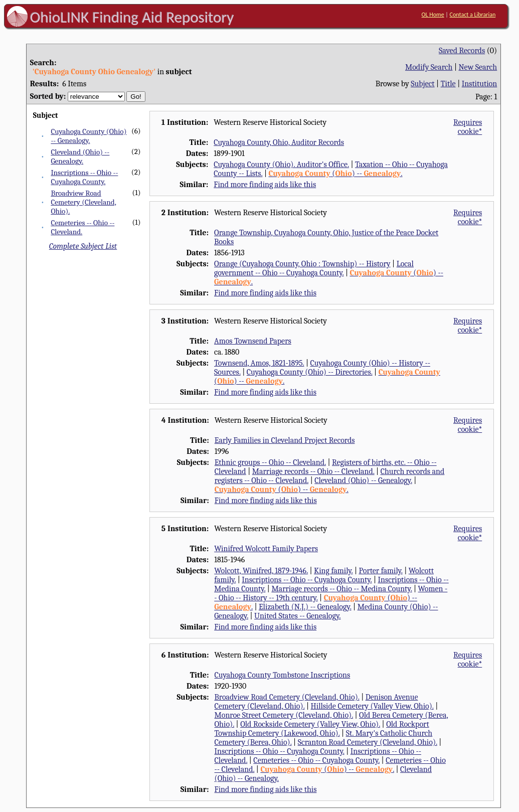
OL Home (433, 15)
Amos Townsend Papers (253, 341)
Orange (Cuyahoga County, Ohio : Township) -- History (302, 264)
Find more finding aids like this (265, 185)
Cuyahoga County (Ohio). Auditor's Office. (281, 165)
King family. (333, 571)
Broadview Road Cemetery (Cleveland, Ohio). (83, 202)
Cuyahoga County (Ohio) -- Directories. (310, 372)
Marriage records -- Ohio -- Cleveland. (313, 471)
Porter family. (380, 571)
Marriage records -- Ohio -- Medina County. (341, 589)
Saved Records (462, 51)
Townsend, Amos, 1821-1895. (259, 363)
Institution (480, 84)
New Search (478, 67)
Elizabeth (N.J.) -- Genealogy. (305, 607)
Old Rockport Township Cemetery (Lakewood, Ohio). (322, 729)
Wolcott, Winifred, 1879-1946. (261, 571)
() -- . (336, 174)
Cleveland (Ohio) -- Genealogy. (80, 156)
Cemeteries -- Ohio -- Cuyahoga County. (316, 760)
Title (448, 84)
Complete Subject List (83, 246)
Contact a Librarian (473, 15)
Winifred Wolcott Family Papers (266, 549)
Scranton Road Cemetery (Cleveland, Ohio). (368, 742)
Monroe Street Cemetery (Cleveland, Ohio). (284, 715)
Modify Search (429, 67)
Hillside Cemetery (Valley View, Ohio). (372, 706)
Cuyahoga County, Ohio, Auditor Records (279, 142)
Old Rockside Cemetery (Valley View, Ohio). (310, 724)
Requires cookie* (468, 127)
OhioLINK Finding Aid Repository (132, 17)
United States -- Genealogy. (297, 616)
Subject (422, 84)
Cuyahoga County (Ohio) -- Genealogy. (89, 136)
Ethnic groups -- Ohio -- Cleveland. (270, 462)
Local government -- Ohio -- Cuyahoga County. (314, 268)
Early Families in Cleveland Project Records (285, 440)
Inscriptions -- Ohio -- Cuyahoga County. (84, 177)
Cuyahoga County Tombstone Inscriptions (283, 675)
